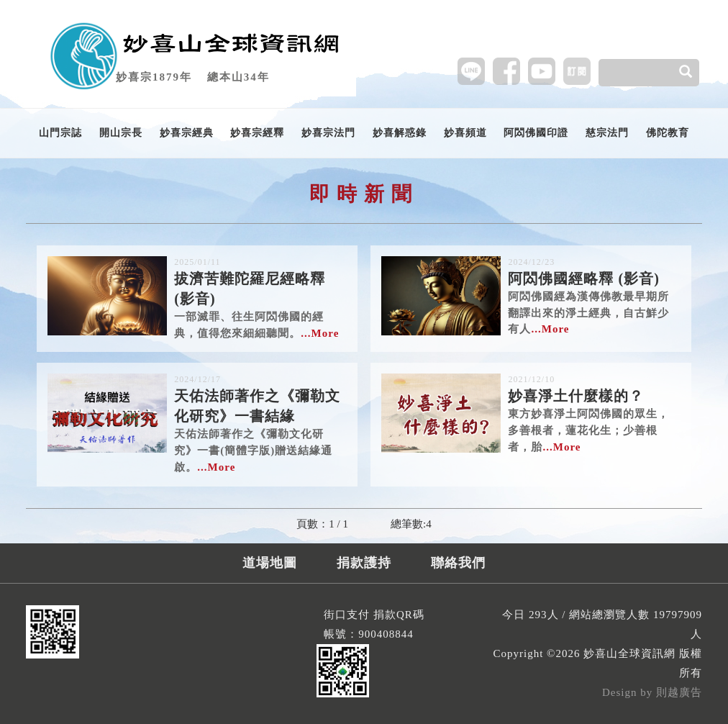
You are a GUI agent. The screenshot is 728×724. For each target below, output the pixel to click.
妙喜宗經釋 (257, 133)
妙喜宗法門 (328, 133)
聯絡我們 (458, 563)
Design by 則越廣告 (652, 692)
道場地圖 (270, 563)
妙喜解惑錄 (400, 133)
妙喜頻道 (465, 133)
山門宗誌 (60, 133)
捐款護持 (364, 563)
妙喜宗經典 (187, 133)
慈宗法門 (607, 133)
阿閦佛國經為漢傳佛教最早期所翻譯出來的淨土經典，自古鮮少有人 (594, 295)
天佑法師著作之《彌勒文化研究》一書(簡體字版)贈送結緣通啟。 (260, 423)
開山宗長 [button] (121, 133)
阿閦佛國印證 (536, 133)
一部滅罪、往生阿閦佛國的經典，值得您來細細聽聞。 (260, 298)
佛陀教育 (668, 133)
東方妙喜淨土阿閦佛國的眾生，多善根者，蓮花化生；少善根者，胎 (594, 413)
